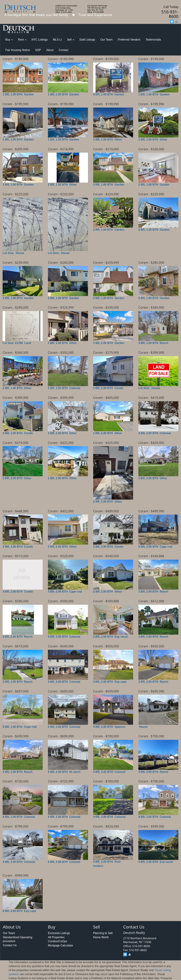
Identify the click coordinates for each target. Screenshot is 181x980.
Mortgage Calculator (60, 945)
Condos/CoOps (57, 941)
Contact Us (10, 945)
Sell (70, 40)
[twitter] (172, 22)
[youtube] (176, 22)
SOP (38, 50)
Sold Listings (87, 40)
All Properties (56, 937)
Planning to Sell (103, 933)
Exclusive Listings (59, 933)
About (50, 50)
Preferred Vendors (129, 40)
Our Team (106, 40)
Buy (9, 40)
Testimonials (153, 40)
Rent (22, 40)
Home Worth (101, 937)
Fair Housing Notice (18, 50)
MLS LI (57, 40)
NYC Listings (40, 40)
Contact (63, 50)
